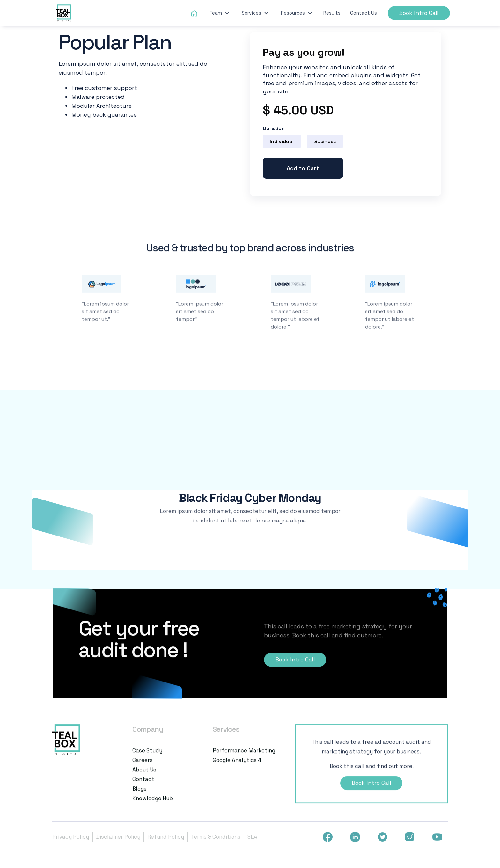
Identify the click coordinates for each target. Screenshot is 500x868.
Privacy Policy (71, 837)
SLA (252, 837)
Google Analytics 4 (237, 766)
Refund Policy (166, 837)
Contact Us (364, 13)
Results (332, 13)
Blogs (140, 795)
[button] (220, 13)
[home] (64, 13)
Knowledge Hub (153, 804)
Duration (274, 128)
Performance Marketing (244, 756)
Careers (143, 766)
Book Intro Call (419, 13)
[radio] (282, 141)
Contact (143, 785)
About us (144, 776)
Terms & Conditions (216, 837)
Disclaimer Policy (118, 837)
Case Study (147, 756)
